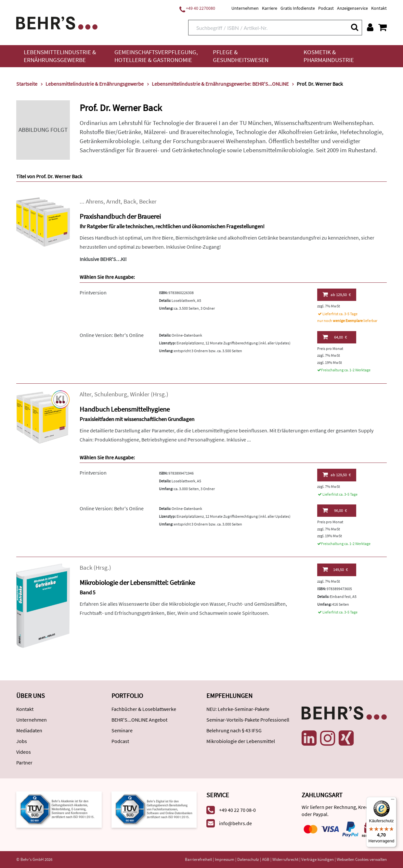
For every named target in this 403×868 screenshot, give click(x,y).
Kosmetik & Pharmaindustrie (329, 56)
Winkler (140, 394)
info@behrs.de (235, 823)
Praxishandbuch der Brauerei (120, 216)
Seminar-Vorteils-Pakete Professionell (248, 720)
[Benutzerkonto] (370, 27)
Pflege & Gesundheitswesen (241, 56)
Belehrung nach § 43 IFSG (234, 730)
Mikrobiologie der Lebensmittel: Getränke (137, 583)
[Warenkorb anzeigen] (383, 27)
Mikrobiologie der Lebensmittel (241, 741)
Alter (85, 394)
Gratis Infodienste (298, 8)
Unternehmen (245, 8)
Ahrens (95, 201)
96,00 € (335, 510)
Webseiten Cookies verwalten (362, 859)
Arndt (113, 201)
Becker (148, 201)
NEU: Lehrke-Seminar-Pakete (238, 709)
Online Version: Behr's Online (112, 335)
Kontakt (379, 8)
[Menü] (393, 801)
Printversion (93, 292)
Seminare (122, 730)
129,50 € (337, 294)
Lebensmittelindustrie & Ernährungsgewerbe (60, 56)
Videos (24, 752)
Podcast (326, 8)
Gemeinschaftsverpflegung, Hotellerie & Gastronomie (156, 56)
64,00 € (335, 337)
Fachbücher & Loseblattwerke (144, 709)
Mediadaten (29, 730)
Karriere (270, 8)
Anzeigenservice (352, 8)
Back (130, 201)
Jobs (22, 741)
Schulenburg (111, 394)
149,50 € (335, 569)
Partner (24, 763)
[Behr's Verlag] (57, 22)
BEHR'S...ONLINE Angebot (139, 720)
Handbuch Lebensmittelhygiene (125, 409)
